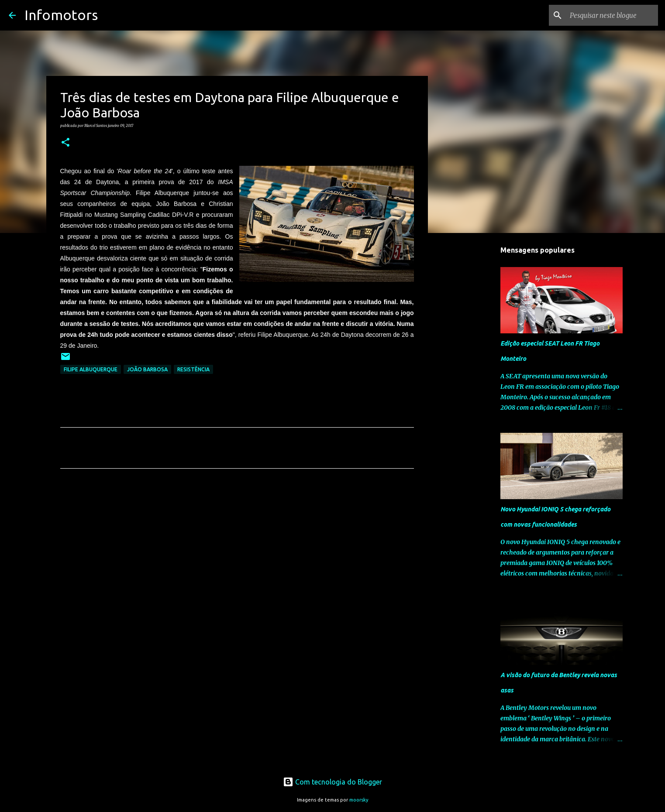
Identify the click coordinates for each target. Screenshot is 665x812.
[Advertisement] (237, 557)
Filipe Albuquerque (91, 369)
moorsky (359, 800)
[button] (65, 143)
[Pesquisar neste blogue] (612, 15)
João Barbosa (147, 369)
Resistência (193, 369)
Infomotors (61, 15)
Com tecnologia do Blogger (332, 782)
